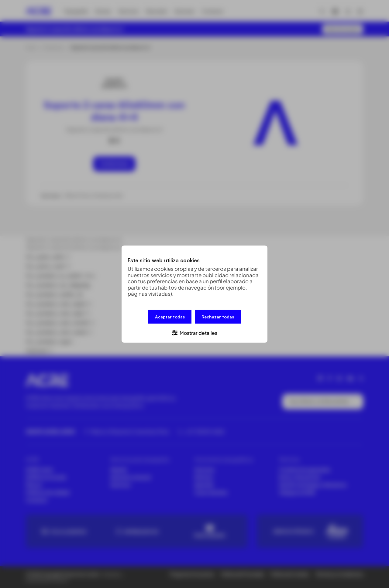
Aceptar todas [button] (170, 316)
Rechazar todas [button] (218, 316)
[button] (194, 332)
